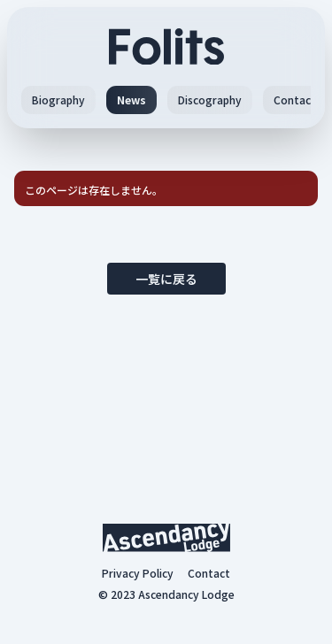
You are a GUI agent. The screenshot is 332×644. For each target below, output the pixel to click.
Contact (295, 100)
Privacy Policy (138, 573)
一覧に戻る (166, 279)
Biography (58, 100)
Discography (210, 100)
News (131, 100)
